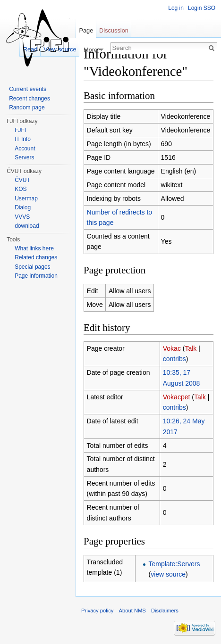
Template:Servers (174, 564)
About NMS (132, 611)
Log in (176, 8)
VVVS (22, 217)
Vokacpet (177, 397)
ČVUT (22, 180)
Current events (28, 89)
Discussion (114, 30)
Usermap (26, 198)
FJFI (20, 130)
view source (168, 574)
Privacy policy (97, 611)
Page (86, 30)
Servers (24, 157)
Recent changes (30, 99)
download (27, 226)
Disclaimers (165, 611)
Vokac (172, 348)
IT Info (23, 139)
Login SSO (202, 8)
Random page (27, 107)
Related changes (36, 257)
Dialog (23, 207)
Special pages (32, 267)
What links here (34, 248)
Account (25, 149)
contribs (174, 359)
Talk (191, 348)
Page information (36, 276)
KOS (21, 189)
